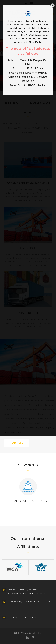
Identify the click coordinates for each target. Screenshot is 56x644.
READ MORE (17, 443)
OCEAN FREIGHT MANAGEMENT (28, 501)
